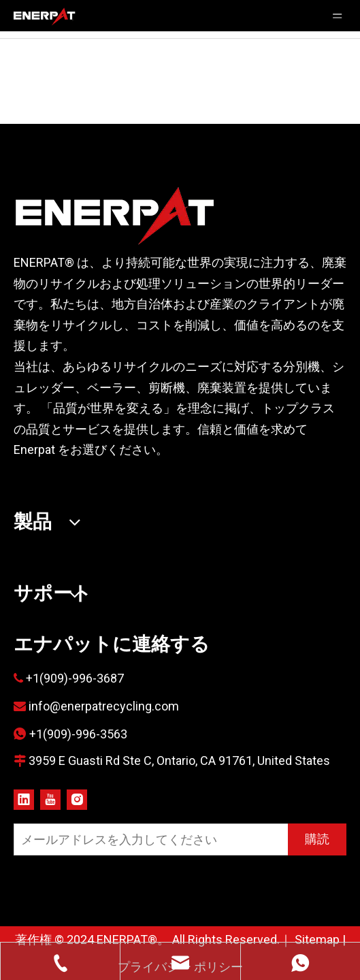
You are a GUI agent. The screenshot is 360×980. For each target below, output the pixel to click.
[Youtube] (50, 799)
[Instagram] (77, 799)
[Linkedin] (24, 799)
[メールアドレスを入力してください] (148, 839)
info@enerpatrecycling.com (104, 706)
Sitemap (317, 940)
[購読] (317, 839)
